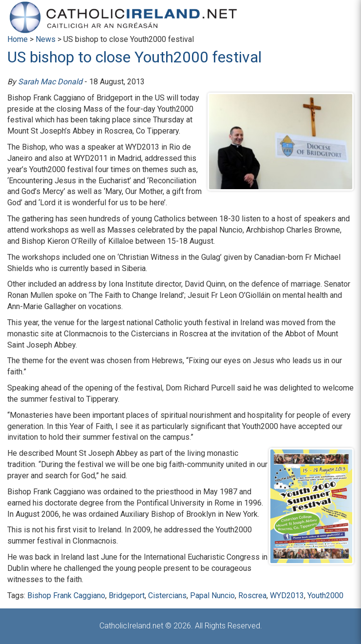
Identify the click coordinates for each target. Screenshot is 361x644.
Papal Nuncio (212, 595)
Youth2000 (325, 595)
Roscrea (252, 595)
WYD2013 (287, 595)
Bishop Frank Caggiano (66, 595)
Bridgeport (127, 595)
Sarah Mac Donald (50, 82)
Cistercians (167, 595)
